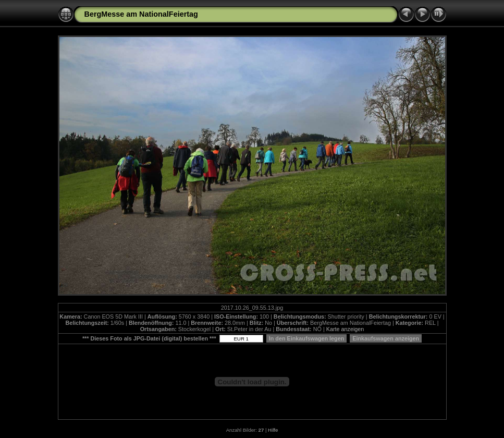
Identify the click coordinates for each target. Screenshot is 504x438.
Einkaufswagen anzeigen (386, 338)
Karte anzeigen (345, 329)
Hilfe (273, 430)
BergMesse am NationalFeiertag (141, 14)
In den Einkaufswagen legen (307, 338)
